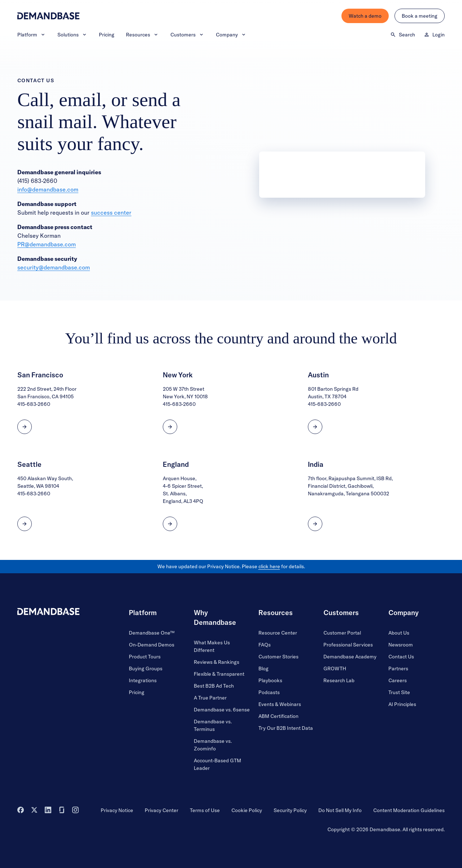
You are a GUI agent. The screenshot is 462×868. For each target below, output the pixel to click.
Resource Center (278, 633)
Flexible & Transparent (219, 674)
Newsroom (401, 645)
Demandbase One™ (152, 633)
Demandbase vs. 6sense (222, 710)
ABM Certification (278, 716)
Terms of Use (205, 810)
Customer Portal (342, 633)
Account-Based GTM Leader (217, 764)
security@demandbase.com (54, 267)
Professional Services (348, 645)
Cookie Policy (247, 810)
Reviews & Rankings (217, 662)
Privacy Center (162, 810)
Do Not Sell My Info (340, 810)
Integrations (143, 680)
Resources (142, 35)
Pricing (107, 35)
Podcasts (269, 692)
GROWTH (335, 668)
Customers (187, 35)
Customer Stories (278, 657)
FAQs (265, 645)
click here (269, 566)
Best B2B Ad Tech (214, 686)
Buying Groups (146, 668)
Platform (32, 35)
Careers (398, 680)
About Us (399, 633)
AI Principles (402, 704)
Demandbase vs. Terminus (213, 725)
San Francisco (40, 375)
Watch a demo (365, 16)
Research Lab (339, 680)
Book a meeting (420, 16)
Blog (263, 668)
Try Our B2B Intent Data (286, 728)
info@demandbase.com (48, 189)
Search (403, 35)
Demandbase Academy (350, 657)
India (316, 464)
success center (111, 212)
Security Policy (290, 810)
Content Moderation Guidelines (409, 810)
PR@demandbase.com (47, 244)
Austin (318, 375)
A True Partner (210, 698)
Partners (398, 668)
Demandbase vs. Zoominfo (213, 745)
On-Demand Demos (152, 645)
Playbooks (270, 680)
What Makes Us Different (212, 646)
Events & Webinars (280, 704)
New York (178, 375)
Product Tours (145, 657)
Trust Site (399, 692)
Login (434, 35)
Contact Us (401, 657)
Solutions (72, 35)
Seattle (29, 464)
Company (231, 35)
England (176, 464)
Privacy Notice (117, 810)
